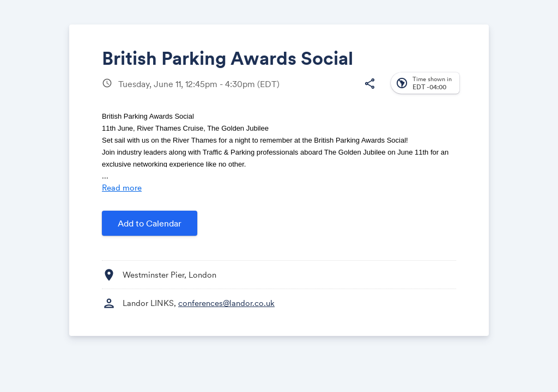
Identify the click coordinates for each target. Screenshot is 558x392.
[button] (369, 84)
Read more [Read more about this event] (122, 188)
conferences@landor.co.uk (226, 303)
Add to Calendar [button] (150, 223)
